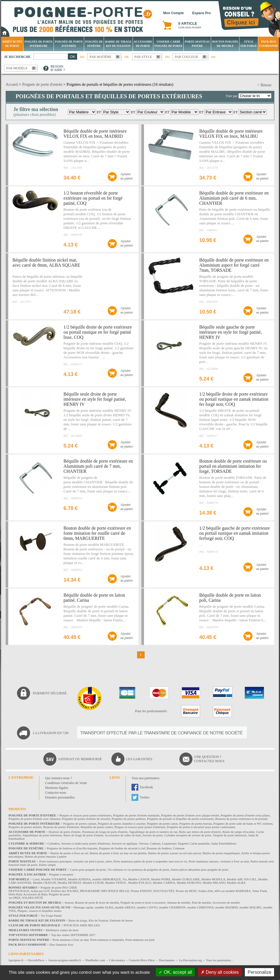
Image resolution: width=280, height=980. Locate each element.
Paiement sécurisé (50, 693)
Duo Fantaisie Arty (61, 945)
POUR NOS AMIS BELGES (82, 925)
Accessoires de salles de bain (123, 835)
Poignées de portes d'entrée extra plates (245, 815)
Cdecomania (117, 960)
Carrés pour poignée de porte (88, 870)
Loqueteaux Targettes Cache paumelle (186, 843)
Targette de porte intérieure (230, 835)
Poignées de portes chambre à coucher (122, 824)
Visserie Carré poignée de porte (168, 44)
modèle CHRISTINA (201, 907)
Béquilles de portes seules (97, 827)
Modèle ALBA (236, 883)
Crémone (179, 848)
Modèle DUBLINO (189, 883)
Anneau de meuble (179, 902)
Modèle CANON (139, 879)
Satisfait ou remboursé (80, 759)
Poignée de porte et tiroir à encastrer (143, 902)
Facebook (146, 787)
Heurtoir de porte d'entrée (65, 832)
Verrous (143, 843)
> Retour (265, 85)
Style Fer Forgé (249, 44)
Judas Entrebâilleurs (224, 843)
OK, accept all (175, 972)
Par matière (100, 57)
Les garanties (139, 759)
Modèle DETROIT (69, 883)
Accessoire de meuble (226, 902)
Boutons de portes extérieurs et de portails (242, 819)
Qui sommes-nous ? (59, 778)
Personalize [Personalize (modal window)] (260, 972)
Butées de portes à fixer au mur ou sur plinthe (118, 853)
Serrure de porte (153, 835)
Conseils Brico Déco (142, 960)
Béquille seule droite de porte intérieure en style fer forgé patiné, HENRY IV (95, 399)
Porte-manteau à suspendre (107, 940)
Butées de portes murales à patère (46, 856)
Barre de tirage (78, 920)
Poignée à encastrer (61, 874)
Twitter (145, 797)
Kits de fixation (98, 920)
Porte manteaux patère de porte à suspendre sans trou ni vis (150, 861)
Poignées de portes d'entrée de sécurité (86, 819)
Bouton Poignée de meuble (225, 44)
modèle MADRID (227, 907)
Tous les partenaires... (219, 960)
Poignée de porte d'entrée (69, 44)
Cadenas (155, 843)
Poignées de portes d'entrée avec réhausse (34, 819)
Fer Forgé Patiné (51, 916)
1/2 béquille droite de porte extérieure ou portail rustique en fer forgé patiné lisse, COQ (98, 332)
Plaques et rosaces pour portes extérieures (86, 815)
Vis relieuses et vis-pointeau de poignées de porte (138, 870)
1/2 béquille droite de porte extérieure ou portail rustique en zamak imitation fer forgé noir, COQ (234, 399)
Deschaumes (167, 960)
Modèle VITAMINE (54, 879)
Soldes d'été (205, 891)
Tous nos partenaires (145, 778)
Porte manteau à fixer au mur (71, 940)
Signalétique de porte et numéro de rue (153, 832)
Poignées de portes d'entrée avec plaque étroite (190, 815)
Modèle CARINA (164, 883)
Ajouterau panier (127, 176)
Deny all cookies (220, 972)
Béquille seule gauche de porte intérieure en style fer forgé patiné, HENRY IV (231, 332)
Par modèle (17, 68)
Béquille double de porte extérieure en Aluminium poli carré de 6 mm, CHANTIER (234, 198)
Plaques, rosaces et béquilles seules (40, 911)
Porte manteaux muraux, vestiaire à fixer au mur (219, 861)
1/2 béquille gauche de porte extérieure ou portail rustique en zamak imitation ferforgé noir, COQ (235, 533)
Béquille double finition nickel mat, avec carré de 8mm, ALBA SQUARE (46, 263)
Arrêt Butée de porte (12, 44)
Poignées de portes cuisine (80, 824)
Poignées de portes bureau (195, 824)
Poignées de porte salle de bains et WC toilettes (243, 824)
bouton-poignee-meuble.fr (65, 960)
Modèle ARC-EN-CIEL (242, 879)
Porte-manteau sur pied (140, 940)
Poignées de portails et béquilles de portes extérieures (181, 819)
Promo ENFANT (141, 891)
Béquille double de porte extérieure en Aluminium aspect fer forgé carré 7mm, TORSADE (234, 265)
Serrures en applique (124, 843)
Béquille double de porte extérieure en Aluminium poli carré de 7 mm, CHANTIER (98, 466)
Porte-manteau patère (197, 44)
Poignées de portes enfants (25, 827)
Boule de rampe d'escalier (238, 832)
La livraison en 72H (51, 733)
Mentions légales (57, 788)
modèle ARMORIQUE (107, 879)
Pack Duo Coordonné (268, 44)
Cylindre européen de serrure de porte (188, 835)
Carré (36, 879)
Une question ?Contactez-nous (209, 759)
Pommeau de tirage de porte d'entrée (105, 832)
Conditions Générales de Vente (66, 783)
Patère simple (47, 865)
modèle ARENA (125, 907)
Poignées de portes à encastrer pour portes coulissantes (201, 827)
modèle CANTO (147, 907)
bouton (69, 902)
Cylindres (54, 843)
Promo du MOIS (186, 891)
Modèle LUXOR (93, 883)
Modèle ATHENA (79, 879)
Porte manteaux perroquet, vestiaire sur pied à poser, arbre (76, 861)
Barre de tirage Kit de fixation (118, 44)
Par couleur (186, 57)
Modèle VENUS (116, 883)
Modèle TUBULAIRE (186, 879)
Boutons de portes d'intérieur (61, 827)
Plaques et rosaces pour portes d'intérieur (140, 827)
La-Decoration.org (190, 960)
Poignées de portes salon (162, 824)
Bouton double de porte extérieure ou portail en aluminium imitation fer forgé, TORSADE (233, 466)
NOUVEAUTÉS (164, 891)
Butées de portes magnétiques (221, 853)
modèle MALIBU (251, 907)
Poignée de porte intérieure (39, 44)
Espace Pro (201, 13)
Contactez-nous (56, 793)
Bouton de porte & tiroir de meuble (97, 902)
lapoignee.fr (16, 960)
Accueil (12, 84)
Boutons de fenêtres (159, 848)
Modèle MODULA (214, 879)
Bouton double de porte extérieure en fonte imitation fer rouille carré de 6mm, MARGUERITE (97, 533)
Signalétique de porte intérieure (42, 835)
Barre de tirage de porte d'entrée (83, 835)
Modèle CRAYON (44, 883)
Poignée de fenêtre (94, 44)
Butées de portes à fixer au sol (69, 853)
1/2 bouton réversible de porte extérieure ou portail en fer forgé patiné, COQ (93, 198)
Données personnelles (60, 797)
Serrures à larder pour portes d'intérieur (86, 843)
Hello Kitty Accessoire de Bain (28, 894)
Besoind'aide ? (58, 68)
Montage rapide (83, 907)
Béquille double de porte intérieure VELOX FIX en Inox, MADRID (95, 134)
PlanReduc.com (95, 960)
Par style (143, 57)
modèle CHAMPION (172, 907)
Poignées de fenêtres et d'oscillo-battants (72, 848)
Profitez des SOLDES (65, 891)
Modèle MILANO (214, 883)
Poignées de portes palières (129, 819)
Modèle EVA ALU (140, 883)
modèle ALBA (104, 907)
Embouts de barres (121, 920)
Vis (125, 879)
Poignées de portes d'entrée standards (136, 815)
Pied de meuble (201, 902)
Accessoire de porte (143, 44)
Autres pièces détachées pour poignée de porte (200, 870)
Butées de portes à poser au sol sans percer (175, 853)
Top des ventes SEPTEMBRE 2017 (73, 935)
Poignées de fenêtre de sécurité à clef (122, 848)
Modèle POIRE (161, 879)
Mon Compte (174, 13)
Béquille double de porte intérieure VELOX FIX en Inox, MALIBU (231, 134)
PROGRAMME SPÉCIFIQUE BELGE (105, 891)
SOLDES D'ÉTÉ (32, 898)
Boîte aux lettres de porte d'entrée (200, 832)
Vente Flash (260, 891)
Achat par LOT (40, 891)
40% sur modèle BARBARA (233, 891)
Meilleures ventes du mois (62, 930)
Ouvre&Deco (36, 960)
